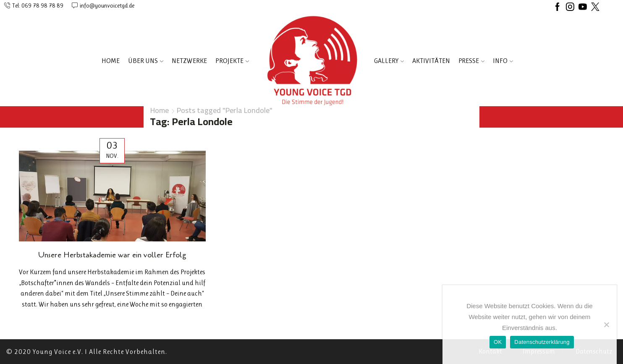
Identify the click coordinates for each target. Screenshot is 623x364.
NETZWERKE (189, 61)
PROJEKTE (232, 61)
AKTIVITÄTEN (431, 61)
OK (498, 342)
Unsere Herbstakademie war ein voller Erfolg (112, 255)
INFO (503, 61)
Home (111, 61)
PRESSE (471, 61)
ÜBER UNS (146, 61)
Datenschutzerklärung (542, 342)
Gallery (389, 61)
